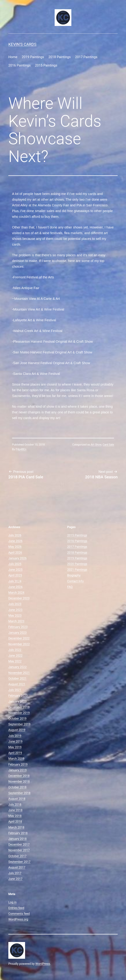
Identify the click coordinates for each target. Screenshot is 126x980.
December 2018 (19, 776)
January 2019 (17, 770)
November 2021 (19, 673)
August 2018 (17, 799)
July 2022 (15, 650)
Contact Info (75, 581)
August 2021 (17, 684)
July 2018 (15, 804)
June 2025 (15, 570)
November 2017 (19, 850)
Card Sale (108, 445)
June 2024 (15, 587)
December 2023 (19, 598)
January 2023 (17, 633)
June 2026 (15, 541)
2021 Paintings (77, 570)
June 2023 (15, 610)
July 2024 (15, 581)
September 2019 (19, 724)
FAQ (70, 587)
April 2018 (15, 821)
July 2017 (15, 873)
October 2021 (17, 678)
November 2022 (19, 644)
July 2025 (15, 564)
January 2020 (17, 701)
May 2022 (15, 661)
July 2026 (15, 535)
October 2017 (17, 856)
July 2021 (15, 690)
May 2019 (15, 747)
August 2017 (17, 867)
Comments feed (19, 914)
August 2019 (17, 730)
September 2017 (19, 862)
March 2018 (16, 827)
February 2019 (18, 764)
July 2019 (15, 736)
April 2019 (15, 753)
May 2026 (15, 547)
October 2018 (17, 787)
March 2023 (16, 621)
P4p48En (21, 449)
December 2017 (19, 844)
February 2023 (18, 627)
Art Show (96, 445)
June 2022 (15, 655)
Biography (74, 575)
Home (13, 57)
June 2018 (15, 810)
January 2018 (17, 839)
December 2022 (19, 638)
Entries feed (16, 908)
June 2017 (15, 879)
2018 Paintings (60, 57)
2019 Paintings (33, 57)
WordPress (43, 964)
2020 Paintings (77, 564)
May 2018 (15, 816)
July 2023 (15, 604)
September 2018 (19, 793)
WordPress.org (18, 919)
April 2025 (15, 575)
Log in (12, 902)
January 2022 (17, 667)
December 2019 (19, 707)
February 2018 (18, 833)
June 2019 (15, 741)
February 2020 (18, 696)
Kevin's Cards (22, 44)
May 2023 (15, 615)
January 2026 (17, 558)
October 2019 (17, 718)
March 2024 (16, 593)
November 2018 (19, 781)
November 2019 (19, 713)
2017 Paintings (86, 57)
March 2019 (16, 758)
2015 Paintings (46, 65)
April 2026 (15, 552)
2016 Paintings (19, 65)
